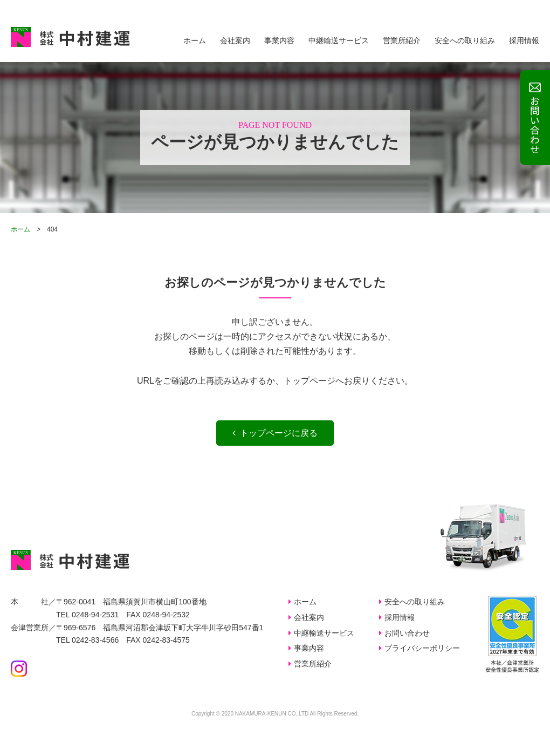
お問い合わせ (407, 633)
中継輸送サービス (339, 40)
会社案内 (235, 40)
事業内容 (279, 40)
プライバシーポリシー (422, 648)
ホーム (195, 40)
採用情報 (524, 40)
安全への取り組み (465, 40)
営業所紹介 (402, 40)
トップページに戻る (275, 433)
